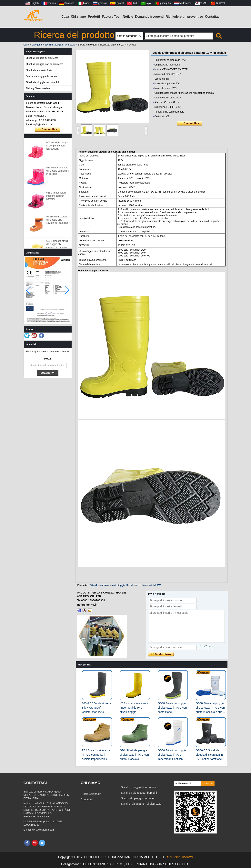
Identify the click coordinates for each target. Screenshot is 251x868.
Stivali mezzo (134, 585)
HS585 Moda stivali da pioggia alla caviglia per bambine (57, 221)
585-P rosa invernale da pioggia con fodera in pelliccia (58, 172)
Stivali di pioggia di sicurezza (60, 45)
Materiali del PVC (152, 585)
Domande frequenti (149, 17)
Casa (65, 17)
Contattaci (213, 17)
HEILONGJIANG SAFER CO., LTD (107, 864)
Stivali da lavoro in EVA (39, 70)
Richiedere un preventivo (184, 17)
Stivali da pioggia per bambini (42, 82)
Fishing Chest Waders (38, 88)
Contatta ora (48, 129)
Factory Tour (111, 17)
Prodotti (94, 17)
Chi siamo (78, 17)
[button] (67, 290)
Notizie (128, 17)
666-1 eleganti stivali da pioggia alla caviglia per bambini (57, 245)
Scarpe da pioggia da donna (41, 76)
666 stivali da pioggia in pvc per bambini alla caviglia (57, 147)
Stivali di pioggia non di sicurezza (45, 64)
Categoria (37, 45)
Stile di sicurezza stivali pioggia (107, 585)
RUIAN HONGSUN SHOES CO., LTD (162, 864)
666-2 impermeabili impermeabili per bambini (56, 197)
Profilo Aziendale (91, 794)
